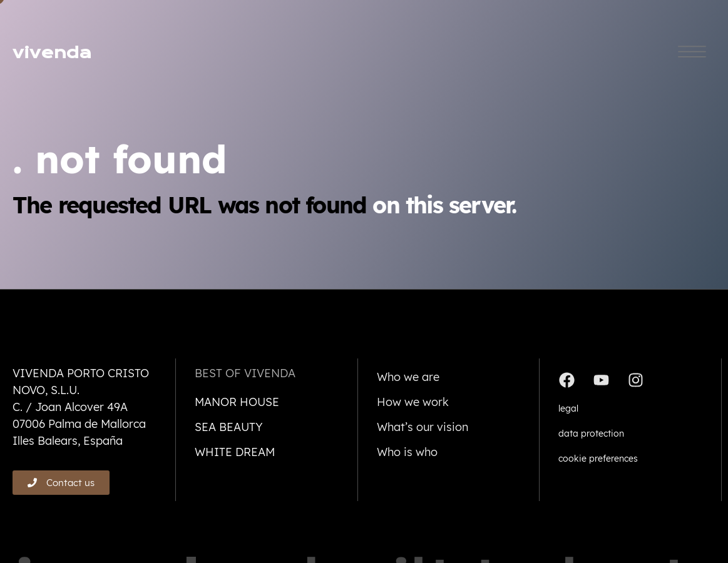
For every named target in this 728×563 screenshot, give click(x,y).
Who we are (408, 377)
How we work (413, 402)
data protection (591, 434)
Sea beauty (229, 427)
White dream (235, 452)
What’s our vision (423, 427)
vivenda (52, 53)
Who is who (407, 452)
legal (568, 408)
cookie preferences (598, 459)
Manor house (237, 402)
